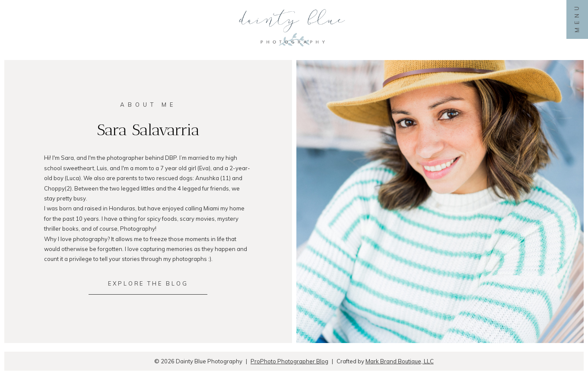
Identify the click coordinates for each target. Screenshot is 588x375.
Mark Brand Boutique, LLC (400, 361)
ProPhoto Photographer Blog (289, 361)
